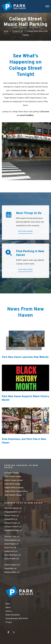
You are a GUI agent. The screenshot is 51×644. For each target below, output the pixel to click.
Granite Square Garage (14, 480)
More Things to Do (29, 220)
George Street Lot (12, 516)
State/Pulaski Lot (12, 559)
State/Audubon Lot (12, 540)
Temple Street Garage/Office (16, 491)
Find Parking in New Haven (30, 260)
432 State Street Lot (13, 508)
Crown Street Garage (13, 477)
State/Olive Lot (11, 551)
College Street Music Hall (34, 83)
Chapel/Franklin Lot (12, 512)
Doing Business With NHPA (17, 619)
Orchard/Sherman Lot (13, 530)
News (8, 604)
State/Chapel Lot (11, 544)
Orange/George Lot (12, 523)
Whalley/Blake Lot (12, 572)
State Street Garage (12, 484)
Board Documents (13, 615)
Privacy (9, 622)
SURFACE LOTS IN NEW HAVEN (23, 503)
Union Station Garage (13, 495)
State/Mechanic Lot (13, 555)
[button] (25, 238)
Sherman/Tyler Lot (12, 537)
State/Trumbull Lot (12, 565)
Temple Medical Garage (14, 488)
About (8, 608)
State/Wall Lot (10, 569)
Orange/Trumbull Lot (13, 527)
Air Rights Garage (12, 473)
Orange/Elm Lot (11, 519)
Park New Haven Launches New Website (25, 357)
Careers (9, 611)
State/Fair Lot (10, 548)
